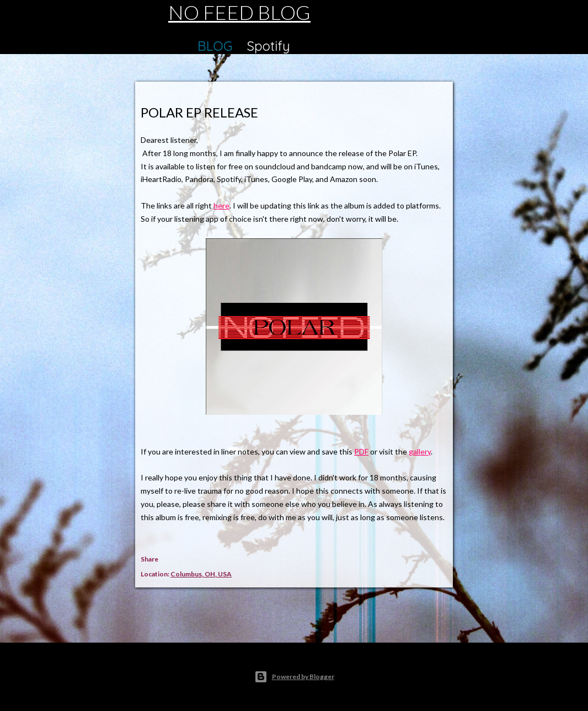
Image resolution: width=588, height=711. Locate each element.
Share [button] (149, 559)
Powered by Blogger (294, 677)
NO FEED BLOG (239, 12)
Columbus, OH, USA (201, 574)
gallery (420, 451)
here (221, 205)
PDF (361, 451)
